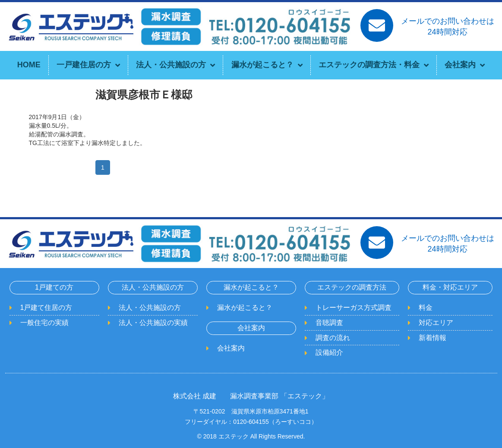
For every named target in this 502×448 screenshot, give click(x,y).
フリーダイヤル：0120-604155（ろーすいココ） (251, 422)
